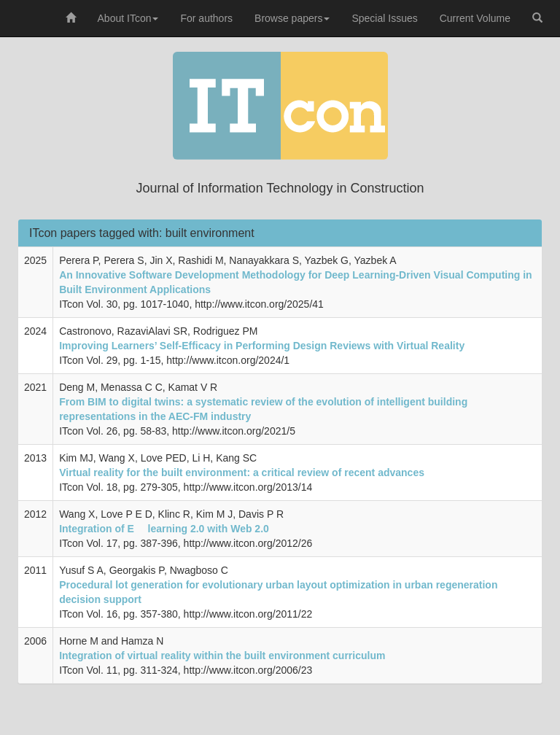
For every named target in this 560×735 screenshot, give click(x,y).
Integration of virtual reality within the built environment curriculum (222, 656)
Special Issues (384, 18)
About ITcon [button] (128, 18)
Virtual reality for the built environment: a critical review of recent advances (242, 472)
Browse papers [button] (292, 18)
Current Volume (475, 18)
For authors (206, 18)
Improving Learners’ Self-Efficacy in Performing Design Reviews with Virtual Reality (262, 346)
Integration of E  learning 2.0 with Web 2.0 (164, 529)
